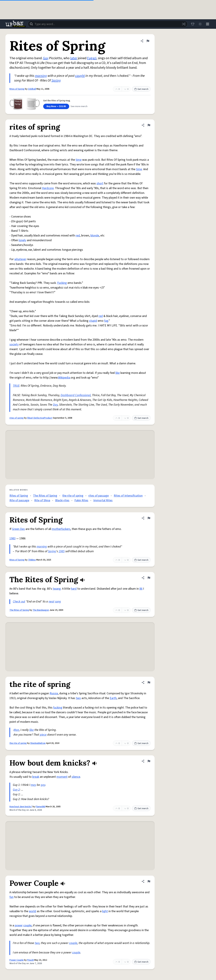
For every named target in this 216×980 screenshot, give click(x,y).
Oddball (32, 89)
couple (27, 925)
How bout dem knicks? (21, 807)
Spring (56, 81)
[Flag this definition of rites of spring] (149, 125)
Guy (46, 58)
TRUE (16, 386)
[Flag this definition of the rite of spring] (149, 682)
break (36, 777)
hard (74, 589)
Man (16, 730)
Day (55, 405)
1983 (12, 538)
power (19, 925)
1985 (62, 551)
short (100, 183)
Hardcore (48, 188)
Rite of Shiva (42, 500)
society (14, 344)
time (79, 160)
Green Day (18, 529)
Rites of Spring (17, 89)
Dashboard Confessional (76, 395)
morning (41, 76)
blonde (95, 236)
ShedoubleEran (38, 743)
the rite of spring (73, 496)
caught (80, 76)
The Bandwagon (41, 610)
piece (43, 735)
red (78, 236)
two (78, 698)
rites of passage (99, 496)
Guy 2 (16, 790)
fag (106, 321)
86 (141, 589)
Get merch (141, 89)
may (33, 785)
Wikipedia (64, 378)
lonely (22, 240)
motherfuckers (61, 529)
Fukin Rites (81, 500)
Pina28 (30, 960)
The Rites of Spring (45, 496)
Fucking (62, 283)
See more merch (79, 106)
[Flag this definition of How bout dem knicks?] (149, 761)
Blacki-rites (62, 500)
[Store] (193, 24)
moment (62, 777)
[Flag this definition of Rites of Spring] (148, 41)
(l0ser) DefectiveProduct (40, 418)
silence (76, 777)
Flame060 (40, 807)
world (32, 911)
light (105, 911)
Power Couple (17, 960)
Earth (113, 698)
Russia (54, 693)
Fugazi (92, 58)
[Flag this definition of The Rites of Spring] (149, 578)
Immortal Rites (103, 500)
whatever (20, 259)
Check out (19, 602)
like (118, 373)
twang (57, 589)
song (58, 602)
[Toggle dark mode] (200, 24)
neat (51, 602)
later (74, 58)
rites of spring (17, 418)
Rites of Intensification (128, 496)
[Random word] (184, 24)
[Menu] (208, 24)
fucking (58, 708)
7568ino (32, 560)
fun (11, 897)
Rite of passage (19, 500)
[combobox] (108, 24)
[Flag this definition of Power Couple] (149, 881)
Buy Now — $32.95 (56, 106)
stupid (93, 321)
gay (43, 785)
